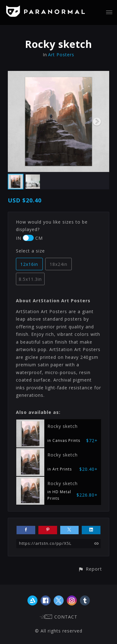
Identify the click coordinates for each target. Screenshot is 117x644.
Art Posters (61, 55)
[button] (90, 569)
